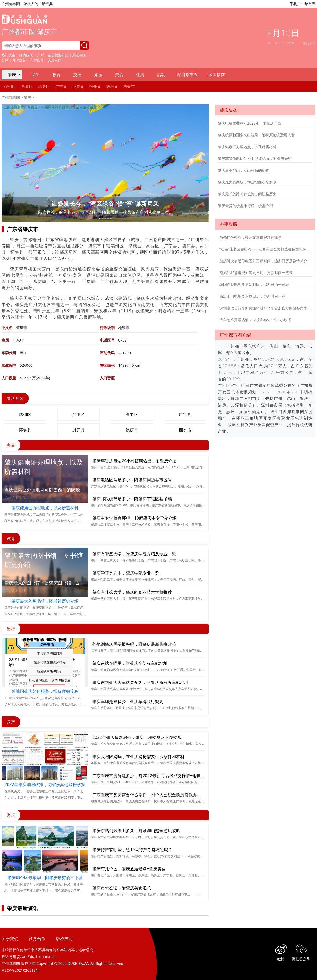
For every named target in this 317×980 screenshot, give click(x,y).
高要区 (44, 86)
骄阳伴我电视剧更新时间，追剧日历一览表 (254, 284)
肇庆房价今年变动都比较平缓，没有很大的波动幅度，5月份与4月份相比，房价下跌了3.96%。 (157, 744)
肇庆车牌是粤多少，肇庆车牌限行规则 (128, 701)
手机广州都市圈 (303, 4)
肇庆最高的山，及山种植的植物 (244, 170)
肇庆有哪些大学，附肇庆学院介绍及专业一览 (134, 554)
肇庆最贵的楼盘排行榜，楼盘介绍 (245, 206)
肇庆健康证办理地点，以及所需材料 (247, 147)
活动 (161, 75)
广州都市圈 (11, 98)
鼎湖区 (27, 86)
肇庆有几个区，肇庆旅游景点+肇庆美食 (129, 869)
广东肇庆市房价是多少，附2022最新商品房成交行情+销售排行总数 (155, 776)
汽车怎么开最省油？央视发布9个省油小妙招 (255, 320)
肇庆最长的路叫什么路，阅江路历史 (247, 194)
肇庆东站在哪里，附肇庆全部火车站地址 (130, 663)
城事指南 (217, 75)
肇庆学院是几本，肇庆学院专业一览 (126, 573)
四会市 (129, 86)
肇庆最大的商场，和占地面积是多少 (247, 182)
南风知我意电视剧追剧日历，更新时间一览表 (256, 273)
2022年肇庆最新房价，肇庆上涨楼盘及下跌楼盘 (137, 737)
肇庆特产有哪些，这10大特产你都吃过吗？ (132, 850)
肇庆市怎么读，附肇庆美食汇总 (122, 888)
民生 (36, 75)
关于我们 (10, 939)
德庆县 (112, 86)
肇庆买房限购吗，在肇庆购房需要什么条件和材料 (138, 756)
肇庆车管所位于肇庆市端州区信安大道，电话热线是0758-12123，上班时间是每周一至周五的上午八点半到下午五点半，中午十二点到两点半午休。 (194, 467)
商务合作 (37, 939)
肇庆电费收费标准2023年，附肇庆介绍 (250, 123)
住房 (140, 75)
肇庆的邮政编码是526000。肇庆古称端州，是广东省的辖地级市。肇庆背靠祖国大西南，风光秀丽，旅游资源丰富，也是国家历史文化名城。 (189, 505)
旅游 (98, 75)
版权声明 (64, 939)
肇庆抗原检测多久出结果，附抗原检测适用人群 (256, 135)
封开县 (95, 86)
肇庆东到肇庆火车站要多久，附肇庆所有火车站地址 (140, 682)
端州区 (10, 86)
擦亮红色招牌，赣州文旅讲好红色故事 (251, 237)
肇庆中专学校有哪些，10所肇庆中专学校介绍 (134, 518)
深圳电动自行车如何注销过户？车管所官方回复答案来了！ (266, 308)
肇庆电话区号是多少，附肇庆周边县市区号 (132, 480)
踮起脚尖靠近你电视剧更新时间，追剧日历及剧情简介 (263, 261)
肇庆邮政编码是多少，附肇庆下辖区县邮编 (132, 499)
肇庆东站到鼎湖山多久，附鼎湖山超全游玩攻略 (136, 831)
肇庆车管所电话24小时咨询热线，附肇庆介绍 (134, 461)
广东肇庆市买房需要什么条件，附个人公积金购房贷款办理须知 (151, 795)
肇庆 (27, 98)
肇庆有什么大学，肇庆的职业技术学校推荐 (132, 592)
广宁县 (61, 86)
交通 (77, 75)
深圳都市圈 (187, 75)
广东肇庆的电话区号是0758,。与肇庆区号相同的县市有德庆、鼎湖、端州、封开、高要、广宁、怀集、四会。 (167, 486)
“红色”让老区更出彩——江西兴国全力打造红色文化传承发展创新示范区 (266, 249)
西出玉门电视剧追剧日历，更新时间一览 (252, 296)
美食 (119, 75)
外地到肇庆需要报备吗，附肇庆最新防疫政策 (134, 644)
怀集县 (78, 86)
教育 (56, 75)
